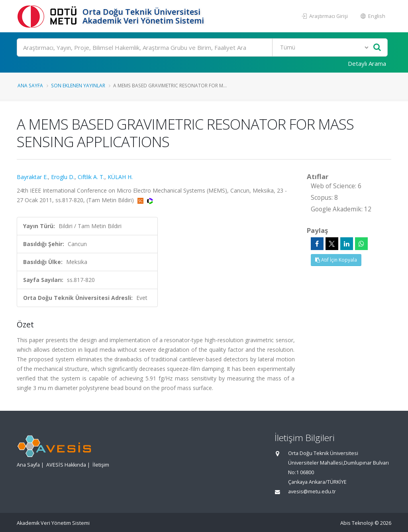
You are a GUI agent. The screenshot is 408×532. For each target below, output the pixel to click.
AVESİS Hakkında (66, 465)
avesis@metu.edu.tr (312, 492)
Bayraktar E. (32, 177)
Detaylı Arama (367, 63)
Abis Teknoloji (357, 523)
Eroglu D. (63, 177)
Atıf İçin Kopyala (336, 260)
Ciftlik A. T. (91, 177)
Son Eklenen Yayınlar (78, 85)
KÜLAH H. (120, 177)
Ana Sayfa (30, 85)
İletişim (101, 465)
